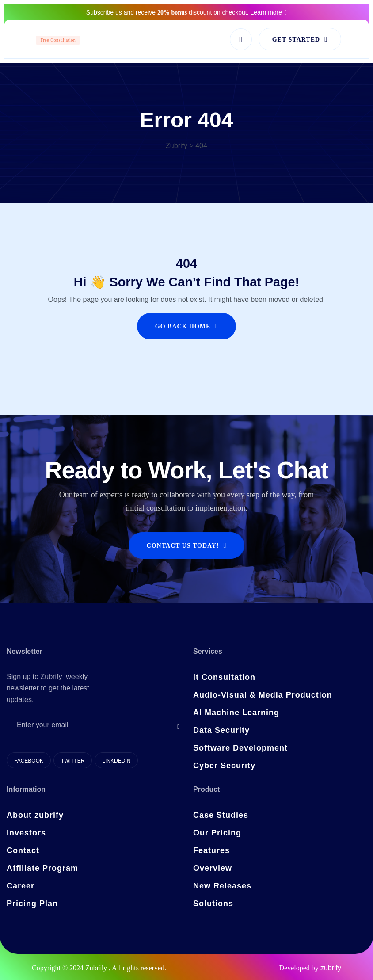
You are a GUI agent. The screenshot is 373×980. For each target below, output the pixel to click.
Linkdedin (116, 761)
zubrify (331, 968)
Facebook (29, 761)
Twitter (73, 761)
